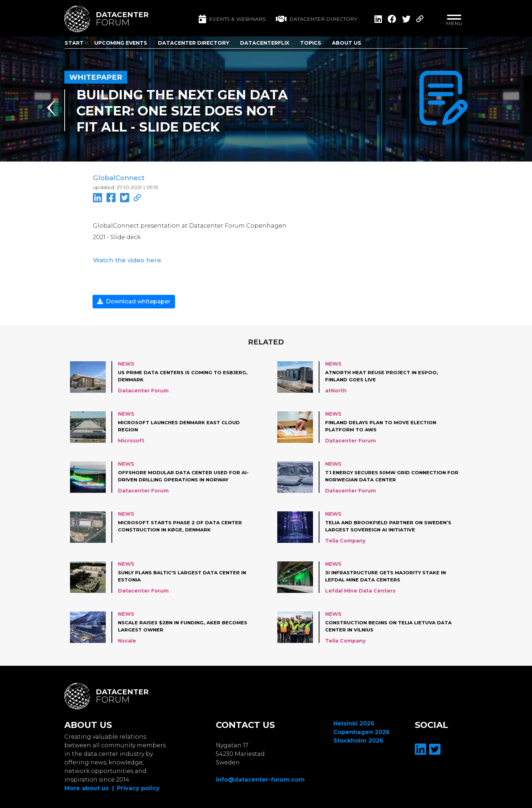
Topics (311, 43)
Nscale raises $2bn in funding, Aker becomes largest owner (172, 624)
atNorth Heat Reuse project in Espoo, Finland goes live (385, 374)
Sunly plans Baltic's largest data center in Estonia (184, 574)
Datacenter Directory (194, 43)
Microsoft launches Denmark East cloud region (183, 424)
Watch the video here (124, 259)
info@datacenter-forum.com (260, 778)
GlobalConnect (118, 178)
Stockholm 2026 (358, 739)
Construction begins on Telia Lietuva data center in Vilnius (384, 624)
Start (74, 43)
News (126, 362)
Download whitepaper (134, 300)
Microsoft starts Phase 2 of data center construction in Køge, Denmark (184, 524)
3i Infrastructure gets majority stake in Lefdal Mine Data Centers (389, 574)
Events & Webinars (232, 19)
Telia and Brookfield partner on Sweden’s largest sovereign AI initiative (392, 524)
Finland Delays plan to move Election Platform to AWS (385, 424)
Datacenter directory (317, 19)
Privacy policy (138, 786)
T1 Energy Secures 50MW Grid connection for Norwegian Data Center (389, 474)
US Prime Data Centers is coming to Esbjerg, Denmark (173, 374)
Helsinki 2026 (354, 722)
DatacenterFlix (265, 43)
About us (347, 43)
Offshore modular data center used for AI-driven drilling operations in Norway (183, 474)
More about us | (89, 786)
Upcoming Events (121, 43)
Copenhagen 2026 (362, 730)
